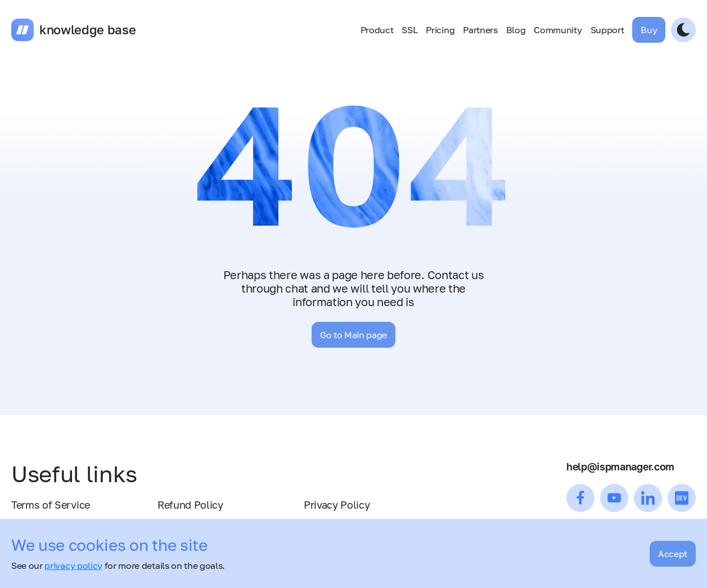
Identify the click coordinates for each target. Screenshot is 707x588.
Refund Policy (190, 505)
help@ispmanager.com (620, 466)
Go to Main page (353, 335)
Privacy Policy (337, 505)
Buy (649, 30)
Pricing (440, 30)
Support (607, 30)
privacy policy (73, 565)
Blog (516, 30)
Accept (673, 554)
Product (377, 30)
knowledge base (88, 30)
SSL (409, 30)
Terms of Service (51, 505)
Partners (480, 30)
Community (558, 30)
